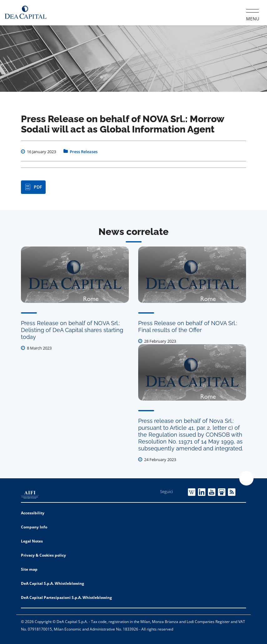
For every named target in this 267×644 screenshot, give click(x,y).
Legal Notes (32, 541)
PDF (33, 187)
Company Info (34, 527)
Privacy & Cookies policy (43, 555)
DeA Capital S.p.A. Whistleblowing (53, 583)
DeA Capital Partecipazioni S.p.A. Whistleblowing (66, 597)
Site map (29, 569)
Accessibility (33, 513)
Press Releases (84, 152)
